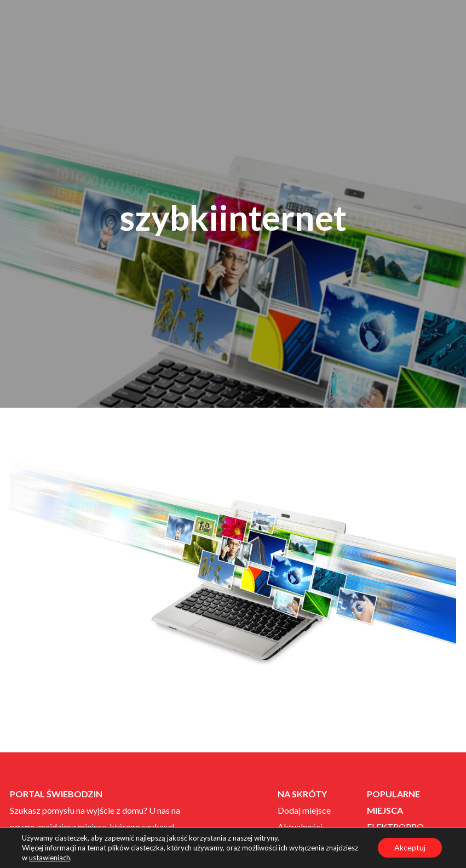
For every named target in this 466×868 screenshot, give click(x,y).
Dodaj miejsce (304, 810)
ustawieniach (50, 858)
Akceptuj (410, 847)
